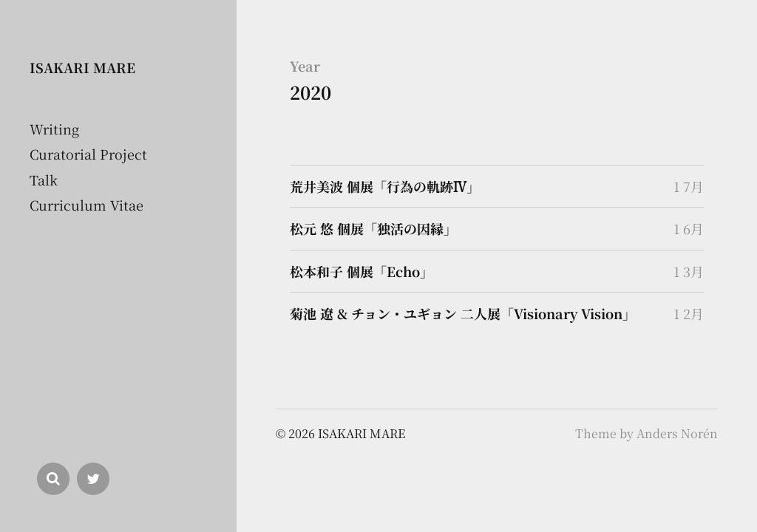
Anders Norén (677, 433)
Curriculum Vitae (86, 205)
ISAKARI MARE (82, 67)
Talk (44, 180)
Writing (54, 129)
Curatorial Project (88, 154)
